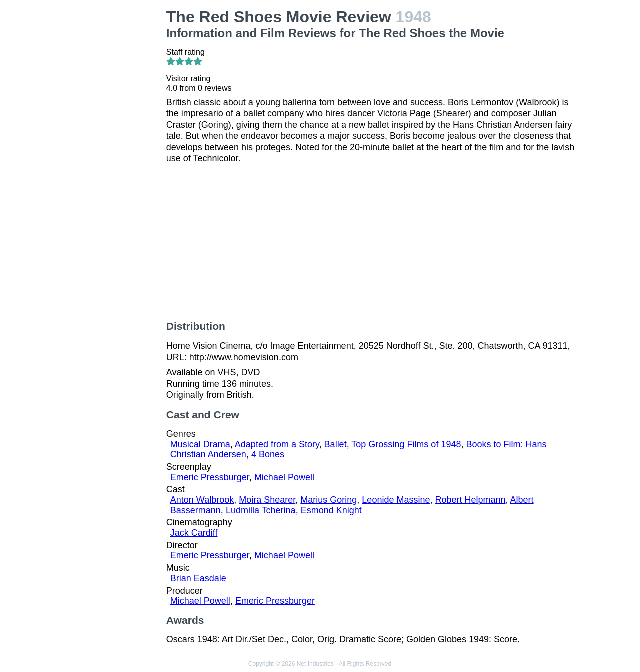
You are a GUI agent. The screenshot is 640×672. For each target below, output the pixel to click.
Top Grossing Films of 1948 (406, 444)
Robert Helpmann (470, 500)
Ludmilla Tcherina (261, 510)
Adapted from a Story (277, 444)
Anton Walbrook (202, 500)
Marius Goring (329, 500)
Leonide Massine (396, 500)
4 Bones (268, 454)
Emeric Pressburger (210, 477)
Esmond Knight (331, 510)
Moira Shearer (267, 500)
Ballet (336, 444)
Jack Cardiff (194, 533)
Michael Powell (284, 477)
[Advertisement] (112, 158)
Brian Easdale (198, 578)
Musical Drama (200, 444)
